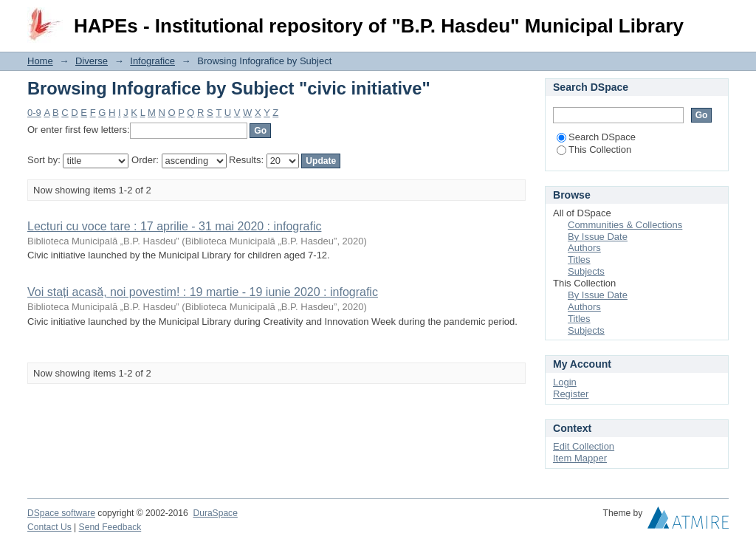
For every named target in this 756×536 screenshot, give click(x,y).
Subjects (586, 271)
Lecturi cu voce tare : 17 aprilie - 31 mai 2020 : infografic (174, 226)
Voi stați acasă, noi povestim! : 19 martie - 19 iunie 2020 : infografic (203, 292)
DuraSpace (215, 513)
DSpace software (61, 513)
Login (717, 18)
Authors (584, 248)
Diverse (92, 61)
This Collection (594, 150)
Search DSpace (596, 137)
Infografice (152, 61)
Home (40, 61)
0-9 (34, 113)
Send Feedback (110, 527)
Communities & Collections (625, 225)
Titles (579, 260)
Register (571, 394)
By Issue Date (598, 237)
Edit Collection (584, 446)
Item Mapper (580, 458)
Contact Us (49, 527)
